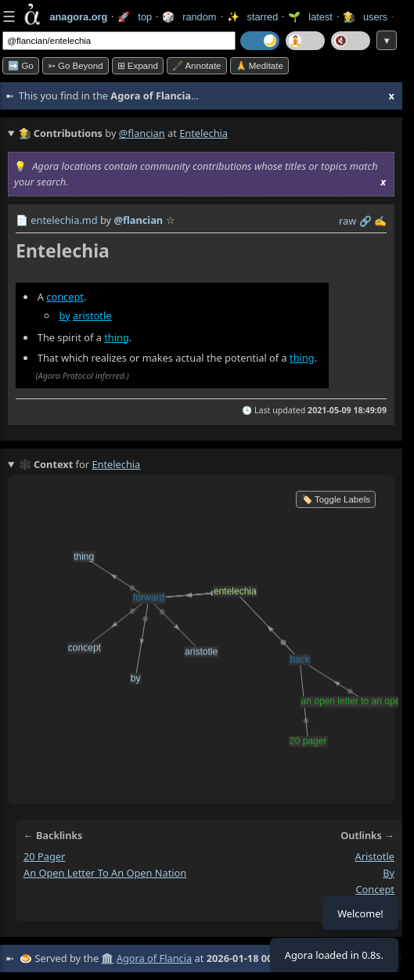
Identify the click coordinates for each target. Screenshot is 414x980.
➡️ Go (21, 66)
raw (347, 221)
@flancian (142, 133)
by (65, 315)
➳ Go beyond (76, 66)
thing (117, 337)
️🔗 (365, 221)
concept (65, 297)
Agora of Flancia (154, 958)
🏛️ (107, 958)
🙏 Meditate (259, 66)
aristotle (92, 315)
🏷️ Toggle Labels (336, 499)
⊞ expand (138, 66)
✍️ (380, 221)
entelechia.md (64, 220)
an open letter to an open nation (105, 873)
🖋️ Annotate (197, 66)
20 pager (44, 856)
